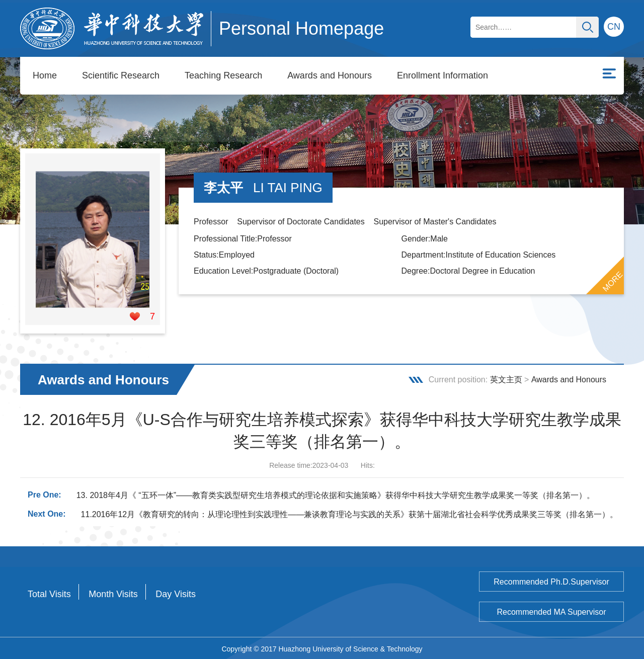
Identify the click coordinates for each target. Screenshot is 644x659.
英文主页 (506, 378)
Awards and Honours (330, 75)
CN (614, 27)
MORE (613, 280)
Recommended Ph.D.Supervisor (551, 580)
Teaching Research (223, 75)
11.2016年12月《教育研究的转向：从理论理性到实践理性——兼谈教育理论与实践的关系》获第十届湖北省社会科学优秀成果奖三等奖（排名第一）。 (350, 513)
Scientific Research (121, 75)
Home (45, 75)
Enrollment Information (442, 75)
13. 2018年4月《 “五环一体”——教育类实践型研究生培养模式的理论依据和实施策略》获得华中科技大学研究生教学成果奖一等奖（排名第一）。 (336, 494)
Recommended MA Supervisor (552, 610)
